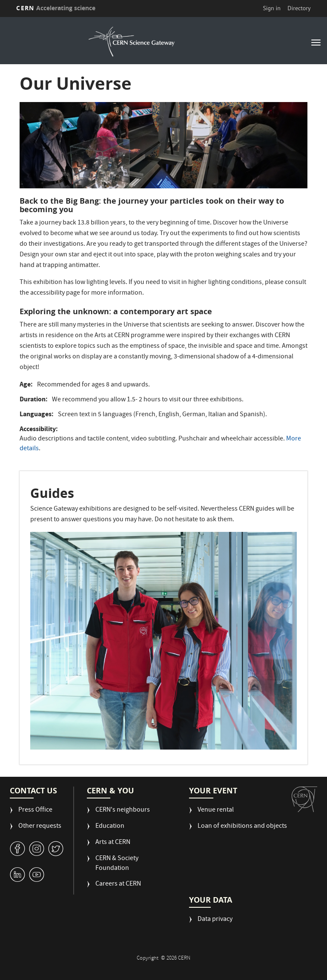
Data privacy (215, 920)
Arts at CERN (113, 843)
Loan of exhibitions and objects (242, 827)
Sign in (272, 8)
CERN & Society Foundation (117, 864)
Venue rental (216, 811)
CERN (56, 8)
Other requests (40, 827)
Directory (299, 8)
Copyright (148, 959)
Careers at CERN (118, 885)
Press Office (35, 811)
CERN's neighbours (123, 811)
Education (110, 827)
